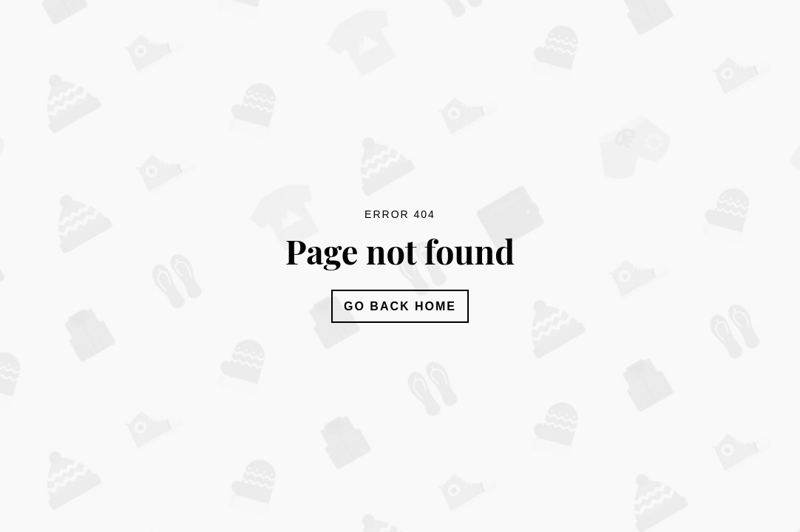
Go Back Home (400, 306)
